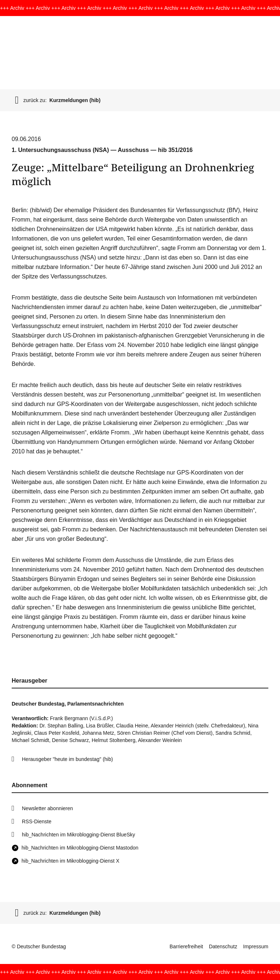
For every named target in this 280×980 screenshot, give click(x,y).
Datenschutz (223, 946)
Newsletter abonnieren (47, 808)
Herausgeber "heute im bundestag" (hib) (67, 759)
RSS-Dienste (37, 821)
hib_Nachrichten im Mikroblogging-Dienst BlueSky (78, 835)
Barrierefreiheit (186, 946)
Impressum (256, 946)
